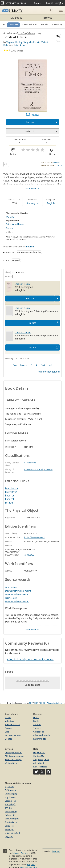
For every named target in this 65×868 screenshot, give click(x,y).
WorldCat (10, 217)
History (59, 165)
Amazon (10, 228)
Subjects (37, 728)
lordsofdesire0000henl (34, 537)
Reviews (56, 25)
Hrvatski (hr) (11, 812)
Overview (13, 25)
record (26, 594)
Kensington (33, 203)
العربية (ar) (10, 787)
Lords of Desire (27, 33)
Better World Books (15, 224)
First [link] (15, 365)
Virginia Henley (14, 42)
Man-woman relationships (29, 252)
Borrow (30, 122)
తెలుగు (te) (9, 829)
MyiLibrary (11, 488)
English (51, 203)
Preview (35, 115)
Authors (37, 724)
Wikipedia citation (54, 703)
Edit (6, 164)
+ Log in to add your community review (30, 659)
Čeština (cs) (10, 790)
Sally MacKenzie (32, 42)
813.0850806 (30, 463)
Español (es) (11, 801)
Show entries (15, 272)
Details (45, 25)
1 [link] (32, 365)
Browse (43, 18)
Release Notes (40, 767)
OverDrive (11, 492)
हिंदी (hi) (8, 808)
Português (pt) (12, 819)
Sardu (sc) (9, 826)
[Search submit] (51, 10)
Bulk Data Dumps (13, 759)
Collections (39, 732)
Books (36, 721)
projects (31, 864)
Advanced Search (42, 735)
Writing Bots (11, 763)
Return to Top (40, 739)
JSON (36, 703)
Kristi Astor (20, 45)
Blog (7, 732)
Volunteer (10, 721)
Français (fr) (10, 804)
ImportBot (57, 162)
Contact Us (39, 756)
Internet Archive (12, 591)
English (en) (10, 797)
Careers (8, 728)
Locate (33, 323)
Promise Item (11, 587)
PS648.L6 (48, 469)
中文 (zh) (9, 837)
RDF (31, 703)
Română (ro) (11, 822)
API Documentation (14, 756)
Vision (8, 717)
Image (9, 503)
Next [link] (43, 365)
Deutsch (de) (11, 794)
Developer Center (13, 752)
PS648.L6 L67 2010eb (34, 469)
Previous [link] (24, 365)
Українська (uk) (12, 833)
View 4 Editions (30, 25)
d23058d (56, 851)
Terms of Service (13, 735)
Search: (23, 277)
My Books (16, 18)
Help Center (39, 752)
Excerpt (10, 495)
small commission (18, 239)
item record (26, 591)
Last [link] (50, 365)
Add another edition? (49, 372)
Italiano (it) (10, 815)
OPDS (42, 703)
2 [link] (37, 365)
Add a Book (39, 763)
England (16, 260)
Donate (38, 3)
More (10, 232)
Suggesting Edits (41, 759)
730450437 (29, 555)
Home (36, 717)
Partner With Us (12, 724)
